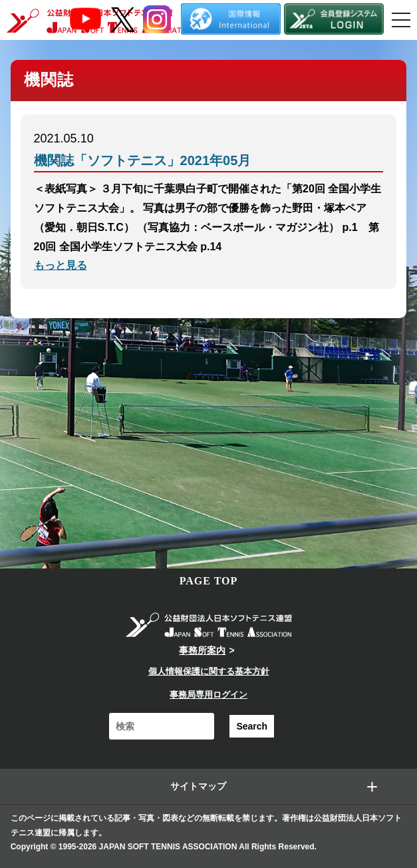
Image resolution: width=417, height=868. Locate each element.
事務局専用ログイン (208, 695)
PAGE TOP (209, 581)
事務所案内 (202, 650)
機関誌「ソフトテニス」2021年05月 (143, 160)
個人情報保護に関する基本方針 (209, 671)
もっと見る (61, 265)
